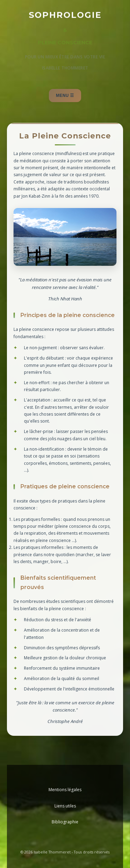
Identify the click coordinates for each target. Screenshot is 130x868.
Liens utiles (65, 806)
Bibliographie (65, 822)
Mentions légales (65, 790)
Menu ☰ (65, 96)
